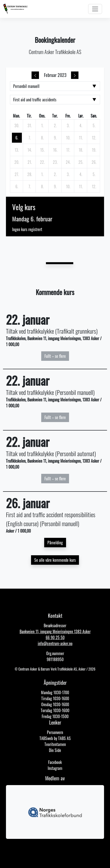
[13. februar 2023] (17, 150)
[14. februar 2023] (30, 150)
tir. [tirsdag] (29, 116)
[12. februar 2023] (94, 138)
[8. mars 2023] (42, 186)
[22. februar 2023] (42, 162)
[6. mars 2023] (17, 186)
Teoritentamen (55, 744)
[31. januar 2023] (30, 125)
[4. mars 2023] (81, 174)
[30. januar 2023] (17, 125)
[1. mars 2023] (42, 174)
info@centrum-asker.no (55, 643)
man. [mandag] (16, 116)
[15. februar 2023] (42, 150)
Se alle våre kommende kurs (55, 560)
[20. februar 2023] (17, 162)
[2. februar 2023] (55, 125)
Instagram (55, 768)
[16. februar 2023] (55, 150)
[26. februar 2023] (94, 162)
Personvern (55, 732)
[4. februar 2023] (81, 125)
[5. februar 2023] (94, 125)
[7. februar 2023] (30, 138)
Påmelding (55, 543)
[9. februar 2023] (55, 138)
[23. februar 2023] (55, 162)
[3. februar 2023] (68, 125)
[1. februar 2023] (42, 125)
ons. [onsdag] (42, 116)
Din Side (55, 750)
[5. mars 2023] (94, 174)
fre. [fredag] (68, 116)
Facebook (55, 762)
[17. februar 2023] (68, 150)
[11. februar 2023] (81, 138)
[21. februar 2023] (30, 162)
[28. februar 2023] (30, 174)
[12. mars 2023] (94, 186)
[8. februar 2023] (42, 138)
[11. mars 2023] (81, 186)
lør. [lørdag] (81, 116)
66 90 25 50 (55, 637)
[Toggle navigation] (95, 9)
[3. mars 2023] (68, 174)
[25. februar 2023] (81, 162)
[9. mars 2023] (55, 186)
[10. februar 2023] (68, 138)
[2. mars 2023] (55, 174)
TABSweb (46, 738)
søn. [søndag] (94, 116)
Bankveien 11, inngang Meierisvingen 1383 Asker (55, 631)
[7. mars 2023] (30, 186)
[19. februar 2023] (94, 150)
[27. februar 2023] (17, 174)
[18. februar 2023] (81, 150)
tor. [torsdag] (55, 116)
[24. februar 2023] (68, 162)
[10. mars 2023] (68, 186)
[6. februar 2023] (17, 138)
